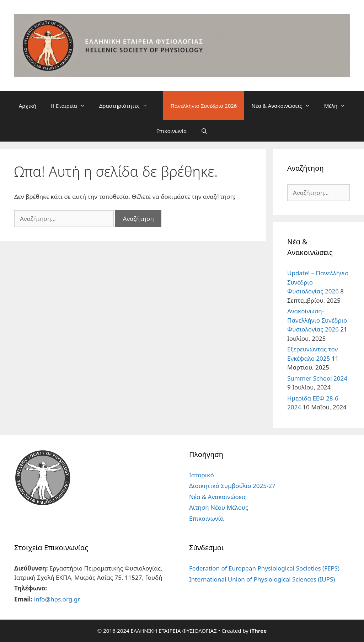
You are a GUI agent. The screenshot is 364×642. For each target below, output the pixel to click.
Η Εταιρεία (71, 106)
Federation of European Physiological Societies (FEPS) (264, 568)
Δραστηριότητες (127, 106)
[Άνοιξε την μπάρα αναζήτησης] (204, 131)
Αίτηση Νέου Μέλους (219, 507)
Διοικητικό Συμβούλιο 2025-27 (232, 486)
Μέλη (338, 106)
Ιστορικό (202, 475)
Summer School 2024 (317, 378)
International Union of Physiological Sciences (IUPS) (262, 579)
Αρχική (28, 106)
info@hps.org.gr (57, 599)
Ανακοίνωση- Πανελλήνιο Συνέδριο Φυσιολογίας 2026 (317, 320)
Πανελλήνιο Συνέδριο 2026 (204, 106)
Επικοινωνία (171, 131)
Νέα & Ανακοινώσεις (284, 106)
